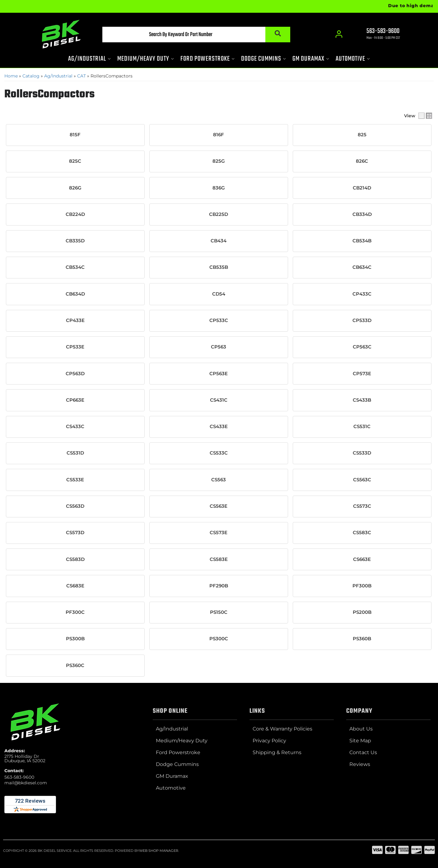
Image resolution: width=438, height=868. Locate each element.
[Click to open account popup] (339, 34)
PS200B (362, 612)
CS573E (219, 533)
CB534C (75, 267)
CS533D (362, 453)
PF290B (219, 586)
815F (75, 135)
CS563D (75, 506)
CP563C (362, 347)
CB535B (219, 267)
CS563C (362, 480)
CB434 (219, 241)
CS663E (362, 559)
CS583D (75, 559)
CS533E (75, 480)
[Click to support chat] (378, 35)
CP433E (75, 320)
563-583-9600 (19, 777)
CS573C (362, 506)
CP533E (75, 347)
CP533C (219, 320)
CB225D (219, 214)
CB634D (75, 294)
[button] (196, 35)
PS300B (75, 639)
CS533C (219, 453)
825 (362, 135)
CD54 (219, 294)
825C (75, 161)
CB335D (75, 241)
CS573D (75, 533)
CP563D (75, 374)
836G (219, 188)
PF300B (362, 586)
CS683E (75, 586)
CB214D (362, 188)
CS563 (219, 480)
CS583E (219, 559)
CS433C (75, 427)
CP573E (362, 374)
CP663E (75, 400)
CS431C (219, 400)
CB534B (362, 241)
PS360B (362, 639)
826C (362, 161)
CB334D (362, 214)
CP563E (219, 374)
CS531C (362, 427)
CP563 (219, 347)
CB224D (75, 214)
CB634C (362, 267)
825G (219, 161)
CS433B (362, 400)
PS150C (219, 612)
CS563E (219, 506)
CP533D (362, 320)
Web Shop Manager (159, 851)
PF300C (75, 612)
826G (75, 188)
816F (219, 135)
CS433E (219, 427)
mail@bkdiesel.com (26, 783)
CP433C (362, 294)
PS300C (219, 639)
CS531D (75, 453)
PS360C (75, 665)
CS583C (362, 533)
